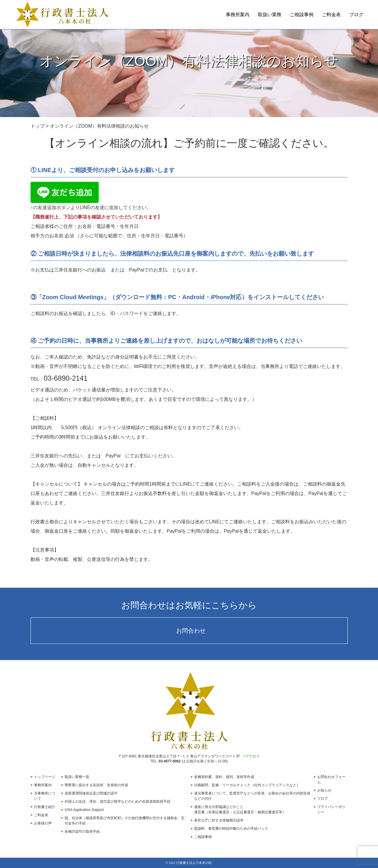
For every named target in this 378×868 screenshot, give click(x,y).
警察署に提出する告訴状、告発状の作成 (96, 785)
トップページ (45, 777)
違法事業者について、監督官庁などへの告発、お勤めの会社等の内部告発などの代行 (252, 796)
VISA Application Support (84, 810)
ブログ (356, 15)
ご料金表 (331, 15)
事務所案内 (238, 15)
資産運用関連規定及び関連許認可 (91, 793)
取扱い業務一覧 (77, 777)
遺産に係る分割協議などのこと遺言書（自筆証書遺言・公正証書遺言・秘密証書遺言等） (240, 809)
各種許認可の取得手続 (82, 832)
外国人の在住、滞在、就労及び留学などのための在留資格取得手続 (117, 802)
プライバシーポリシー (331, 809)
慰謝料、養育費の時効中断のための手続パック (231, 829)
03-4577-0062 (170, 761)
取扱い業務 (270, 15)
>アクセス (252, 756)
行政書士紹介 (45, 807)
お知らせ (324, 790)
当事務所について (45, 796)
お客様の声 (43, 823)
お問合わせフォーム (331, 779)
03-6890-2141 (66, 378)
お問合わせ (191, 631)
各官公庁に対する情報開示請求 (219, 820)
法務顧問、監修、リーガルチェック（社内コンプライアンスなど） (247, 785)
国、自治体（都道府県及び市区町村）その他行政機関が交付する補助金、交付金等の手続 (125, 821)
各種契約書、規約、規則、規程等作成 (224, 777)
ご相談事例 (302, 15)
